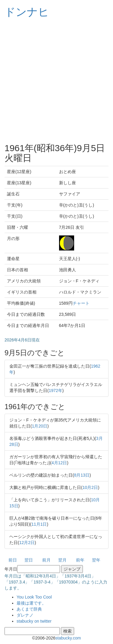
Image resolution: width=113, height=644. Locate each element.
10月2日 (90, 487)
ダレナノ (25, 615)
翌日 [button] (29, 560)
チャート (81, 303)
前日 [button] (13, 560)
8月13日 (82, 475)
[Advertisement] (56, 81)
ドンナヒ (27, 12)
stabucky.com (68, 638)
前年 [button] (80, 560)
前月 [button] (46, 560)
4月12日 (59, 463)
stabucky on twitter (34, 621)
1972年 (56, 390)
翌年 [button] (96, 560)
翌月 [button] (62, 560)
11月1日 (39, 524)
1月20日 (40, 426)
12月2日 (27, 543)
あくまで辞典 (29, 609)
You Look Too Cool (34, 597)
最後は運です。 (31, 603)
